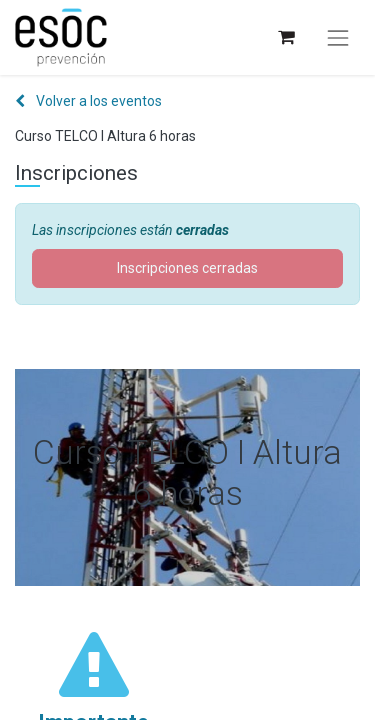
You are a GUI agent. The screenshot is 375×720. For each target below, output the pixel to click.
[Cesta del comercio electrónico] (285, 37)
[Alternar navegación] (338, 38)
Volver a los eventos (88, 101)
